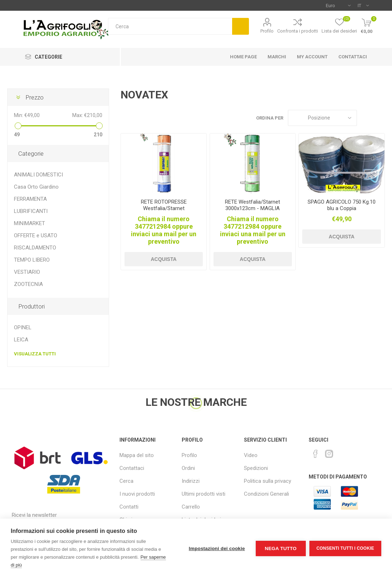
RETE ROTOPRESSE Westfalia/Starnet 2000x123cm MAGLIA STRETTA (164, 212)
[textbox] (170, 26)
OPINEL (23, 327)
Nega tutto (281, 548)
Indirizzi (191, 481)
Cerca (241, 26)
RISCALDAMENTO (35, 248)
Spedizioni (256, 468)
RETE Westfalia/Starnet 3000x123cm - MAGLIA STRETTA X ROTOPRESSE (253, 208)
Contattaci (132, 468)
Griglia (366, 118)
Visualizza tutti (35, 354)
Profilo (267, 31)
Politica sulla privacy (268, 481)
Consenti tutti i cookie (345, 548)
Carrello (191, 507)
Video (251, 455)
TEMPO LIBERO (32, 260)
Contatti (129, 507)
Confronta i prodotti (298, 31)
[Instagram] (329, 454)
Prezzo (35, 97)
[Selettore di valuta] (338, 5)
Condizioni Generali (266, 494)
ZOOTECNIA (28, 284)
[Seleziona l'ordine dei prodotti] (322, 118)
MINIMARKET (30, 223)
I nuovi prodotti (137, 494)
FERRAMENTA (30, 199)
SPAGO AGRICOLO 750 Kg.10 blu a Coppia (342, 205)
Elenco (379, 118)
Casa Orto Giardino (36, 187)
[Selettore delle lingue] (363, 5)
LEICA (21, 340)
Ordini (188, 468)
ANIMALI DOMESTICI (38, 175)
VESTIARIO (27, 272)
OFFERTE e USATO (36, 235)
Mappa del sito (137, 455)
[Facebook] (315, 454)
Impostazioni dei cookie (217, 548)
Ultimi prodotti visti (204, 494)
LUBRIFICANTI (31, 211)
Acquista (163, 259)
